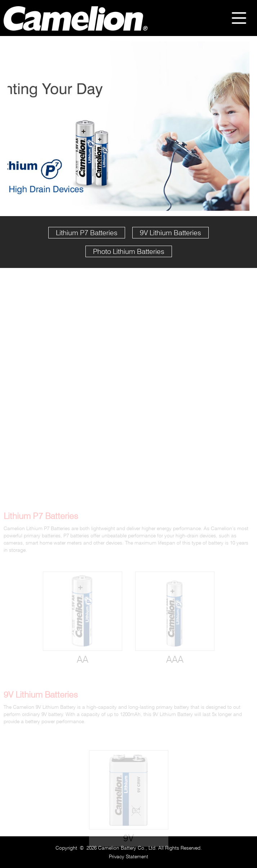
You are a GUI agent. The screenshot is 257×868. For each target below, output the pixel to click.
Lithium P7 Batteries (87, 233)
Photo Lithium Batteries (129, 251)
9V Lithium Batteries (170, 233)
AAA (175, 666)
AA (83, 666)
